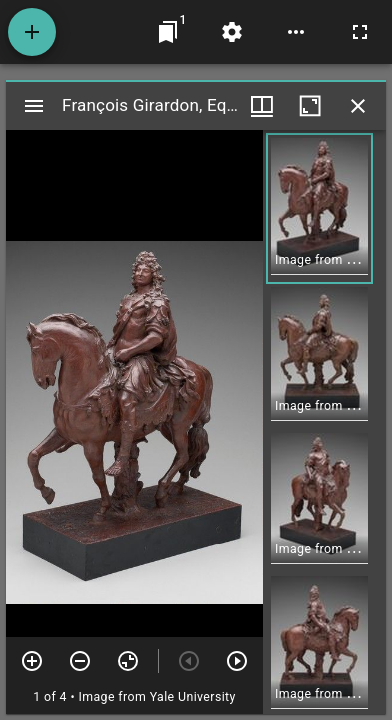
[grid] (324, 422)
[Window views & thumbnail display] (262, 106)
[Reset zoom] (128, 661)
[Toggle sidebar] (34, 106)
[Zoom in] (32, 661)
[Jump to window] (168, 32)
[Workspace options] (296, 32)
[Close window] (358, 106)
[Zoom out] (80, 661)
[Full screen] (360, 32)
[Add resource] (32, 32)
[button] (319, 208)
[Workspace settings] (232, 32)
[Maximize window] (310, 106)
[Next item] (237, 661)
